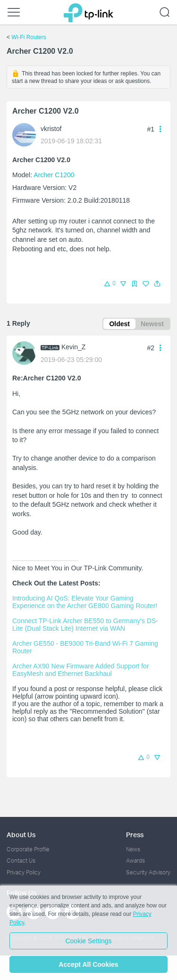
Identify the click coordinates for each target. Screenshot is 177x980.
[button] (157, 284)
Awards (135, 861)
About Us (21, 835)
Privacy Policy (24, 872)
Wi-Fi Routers (29, 37)
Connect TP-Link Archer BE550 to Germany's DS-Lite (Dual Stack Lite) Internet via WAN (85, 625)
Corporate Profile (28, 849)
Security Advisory (148, 872)
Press (135, 835)
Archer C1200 (54, 175)
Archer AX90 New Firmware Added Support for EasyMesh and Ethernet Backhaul (81, 670)
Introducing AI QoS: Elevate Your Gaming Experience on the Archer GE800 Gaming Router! (85, 602)
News (133, 849)
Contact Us (21, 861)
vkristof (51, 129)
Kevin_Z (73, 347)
